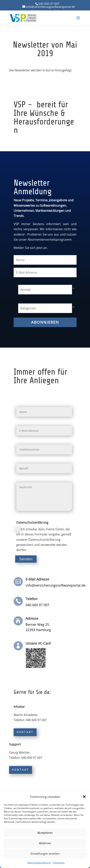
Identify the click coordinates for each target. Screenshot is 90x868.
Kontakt (25, 732)
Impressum (59, 863)
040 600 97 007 (49, 4)
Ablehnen (45, 843)
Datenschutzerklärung (39, 863)
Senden (26, 559)
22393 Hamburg (38, 630)
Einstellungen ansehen (45, 854)
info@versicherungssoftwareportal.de (56, 585)
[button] (84, 797)
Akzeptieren (45, 833)
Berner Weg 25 (37, 624)
